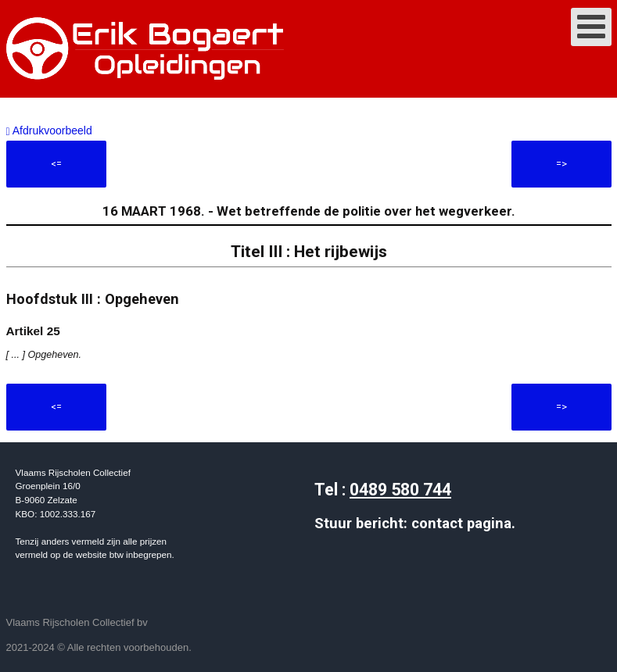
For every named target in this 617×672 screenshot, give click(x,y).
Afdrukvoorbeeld (49, 130)
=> (561, 164)
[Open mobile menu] (591, 27)
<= (56, 164)
